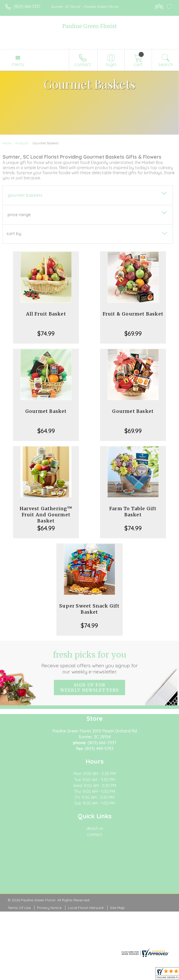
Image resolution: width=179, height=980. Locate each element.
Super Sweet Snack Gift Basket (89, 609)
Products (22, 143)
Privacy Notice (49, 908)
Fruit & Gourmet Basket (133, 314)
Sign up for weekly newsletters (90, 687)
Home (7, 143)
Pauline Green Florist (90, 26)
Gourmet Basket (46, 411)
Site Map (117, 908)
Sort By (14, 234)
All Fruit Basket (46, 314)
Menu (18, 64)
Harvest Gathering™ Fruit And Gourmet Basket (46, 515)
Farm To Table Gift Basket (133, 512)
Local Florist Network (86, 908)
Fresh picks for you (90, 662)
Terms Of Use (19, 908)
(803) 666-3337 (27, 6)
